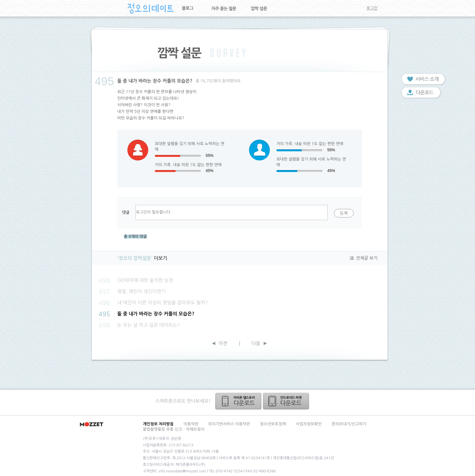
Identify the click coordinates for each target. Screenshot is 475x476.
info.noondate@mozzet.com (182, 471)
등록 (344, 213)
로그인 (372, 8)
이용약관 (191, 424)
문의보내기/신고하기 (349, 424)
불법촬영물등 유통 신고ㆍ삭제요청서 (174, 429)
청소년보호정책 (273, 424)
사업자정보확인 (309, 424)
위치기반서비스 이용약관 (229, 424)
